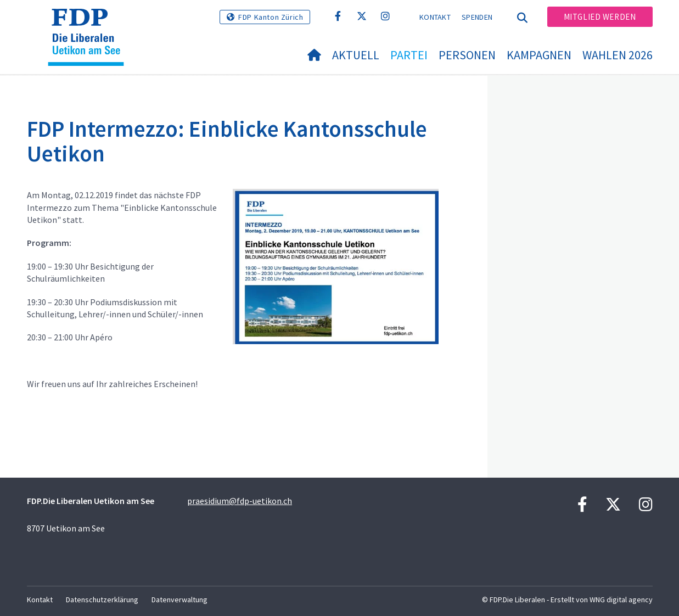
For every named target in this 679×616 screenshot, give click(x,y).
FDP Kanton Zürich (271, 17)
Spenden (477, 17)
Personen (467, 55)
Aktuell (356, 55)
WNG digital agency (621, 600)
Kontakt (435, 17)
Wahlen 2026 (618, 55)
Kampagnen (539, 55)
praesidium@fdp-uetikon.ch (240, 501)
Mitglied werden (600, 17)
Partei (409, 55)
